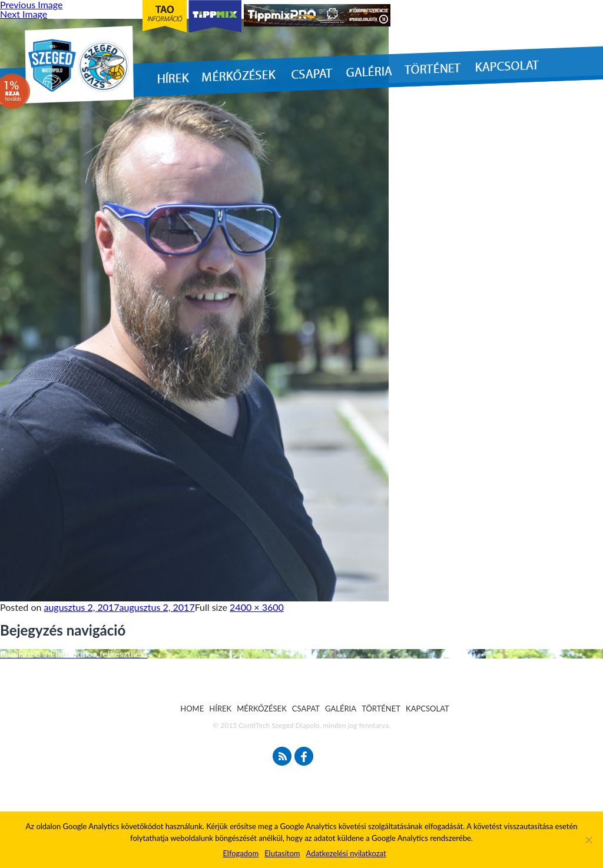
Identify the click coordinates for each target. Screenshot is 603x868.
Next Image (24, 14)
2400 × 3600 (257, 607)
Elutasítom (282, 853)
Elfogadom (241, 853)
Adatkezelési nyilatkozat (346, 853)
